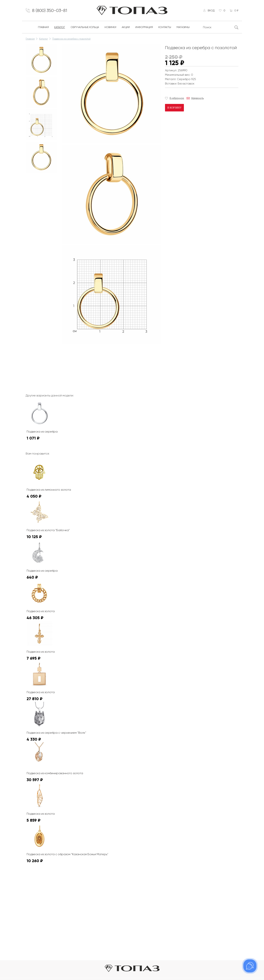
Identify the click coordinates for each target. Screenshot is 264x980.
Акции (126, 27)
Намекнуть (197, 98)
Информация (144, 27)
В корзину (174, 108)
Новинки (110, 27)
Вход (211, 10)
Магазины (183, 27)
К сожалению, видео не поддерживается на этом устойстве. (90, 359)
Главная (43, 27)
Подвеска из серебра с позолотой (71, 39)
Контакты (165, 27)
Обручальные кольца (85, 27)
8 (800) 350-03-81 (50, 10)
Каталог (60, 27)
